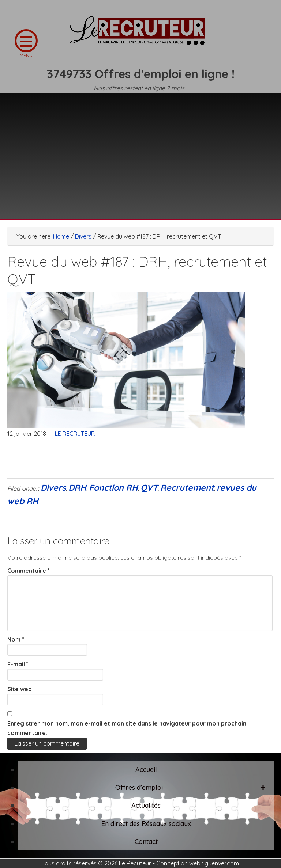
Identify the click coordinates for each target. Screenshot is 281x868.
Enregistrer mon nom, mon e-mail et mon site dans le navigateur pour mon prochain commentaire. (127, 728)
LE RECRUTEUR (140, 35)
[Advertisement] (140, 152)
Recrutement (187, 488)
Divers (53, 488)
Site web (20, 689)
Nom (16, 639)
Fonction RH (113, 488)
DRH (77, 488)
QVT (149, 488)
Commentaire (29, 571)
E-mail (18, 664)
